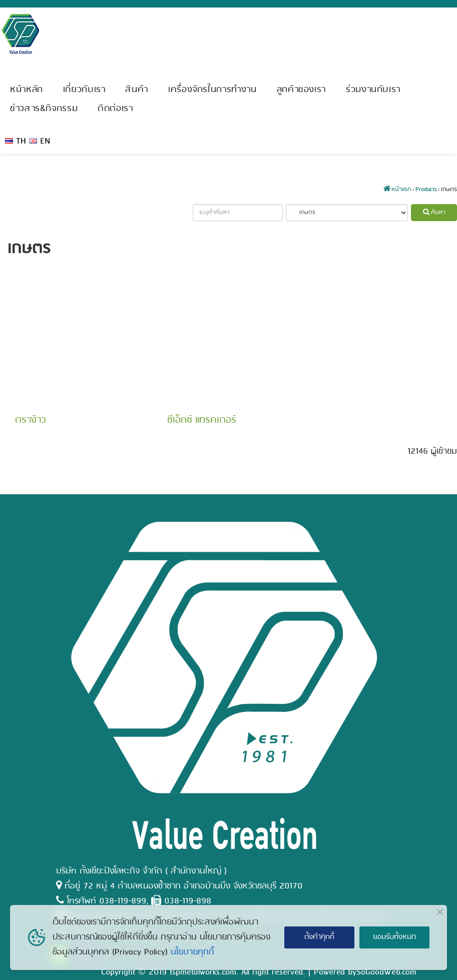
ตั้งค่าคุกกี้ (319, 937)
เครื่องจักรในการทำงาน (212, 90)
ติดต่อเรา (115, 109)
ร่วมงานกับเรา (373, 90)
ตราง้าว (30, 420)
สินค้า (137, 90)
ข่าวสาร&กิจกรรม (44, 109)
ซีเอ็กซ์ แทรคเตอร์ (202, 420)
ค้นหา (434, 213)
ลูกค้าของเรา (301, 90)
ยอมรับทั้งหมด (394, 937)
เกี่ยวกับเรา (84, 90)
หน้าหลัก (27, 90)
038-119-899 (123, 901)
